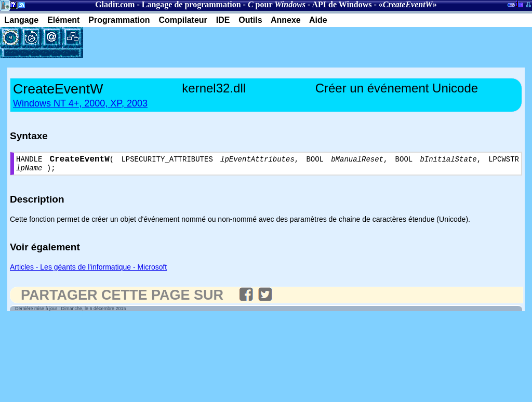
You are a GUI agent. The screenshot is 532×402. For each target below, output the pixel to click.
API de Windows (342, 4)
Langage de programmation (191, 4)
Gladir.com (115, 4)
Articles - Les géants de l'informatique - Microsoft (88, 271)
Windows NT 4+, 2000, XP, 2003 (80, 103)
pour (277, 4)
